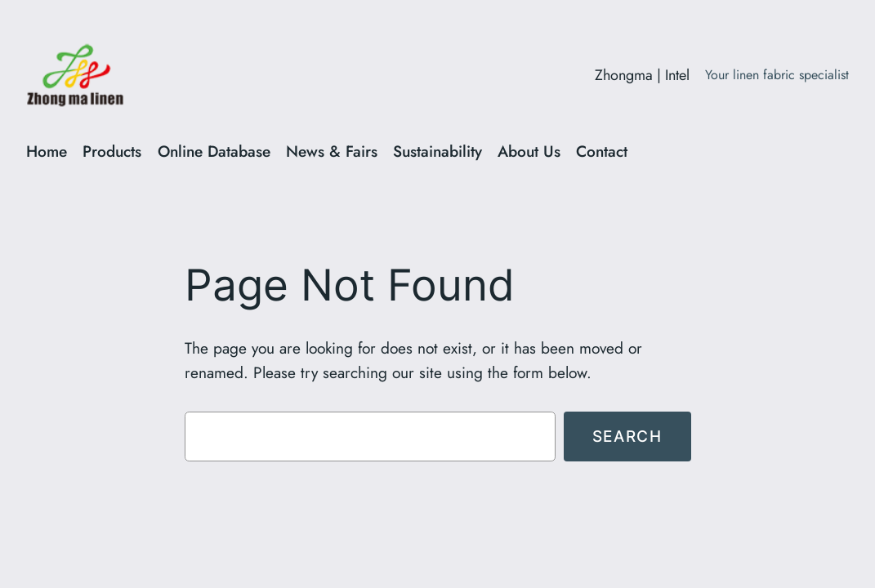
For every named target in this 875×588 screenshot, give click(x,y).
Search (627, 436)
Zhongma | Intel (642, 75)
